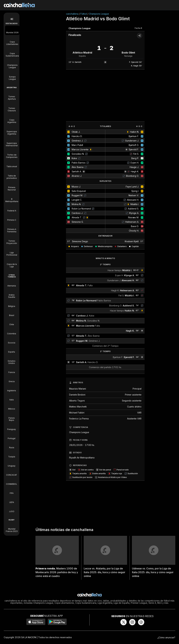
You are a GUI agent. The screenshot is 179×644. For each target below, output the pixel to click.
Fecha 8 (138, 28)
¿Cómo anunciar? (166, 637)
